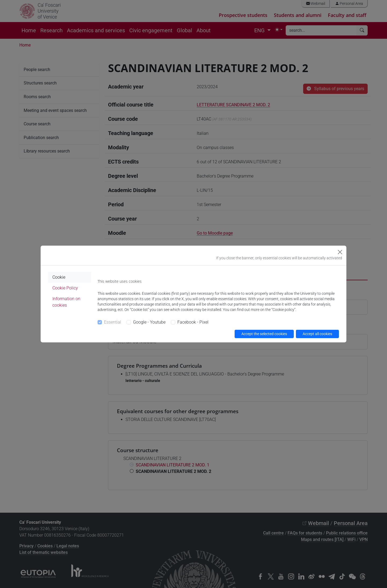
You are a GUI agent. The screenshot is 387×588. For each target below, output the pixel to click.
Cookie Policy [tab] (65, 288)
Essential (113, 322)
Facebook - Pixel (193, 322)
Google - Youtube (149, 322)
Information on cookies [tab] (66, 302)
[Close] (340, 252)
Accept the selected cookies (264, 334)
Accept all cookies (317, 334)
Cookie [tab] (59, 277)
